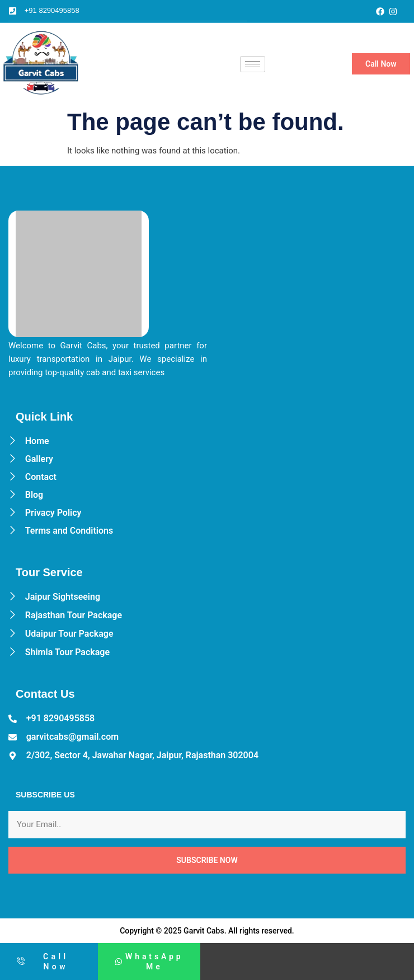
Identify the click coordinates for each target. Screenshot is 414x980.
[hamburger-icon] (253, 64)
